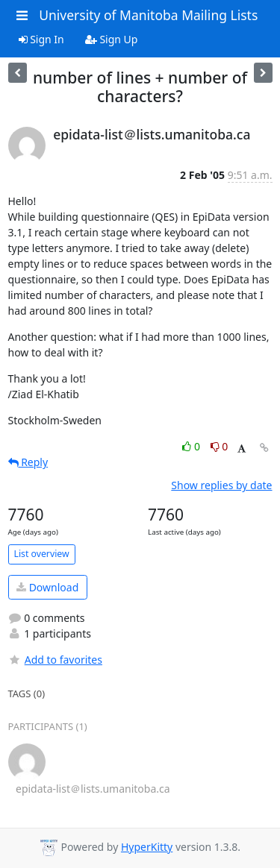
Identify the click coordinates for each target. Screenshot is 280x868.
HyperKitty (147, 847)
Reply (28, 462)
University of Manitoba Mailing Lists (148, 15)
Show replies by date (221, 485)
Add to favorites (55, 660)
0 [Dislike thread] (220, 446)
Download (47, 587)
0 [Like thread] (192, 446)
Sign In (41, 39)
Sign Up (112, 39)
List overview (42, 554)
